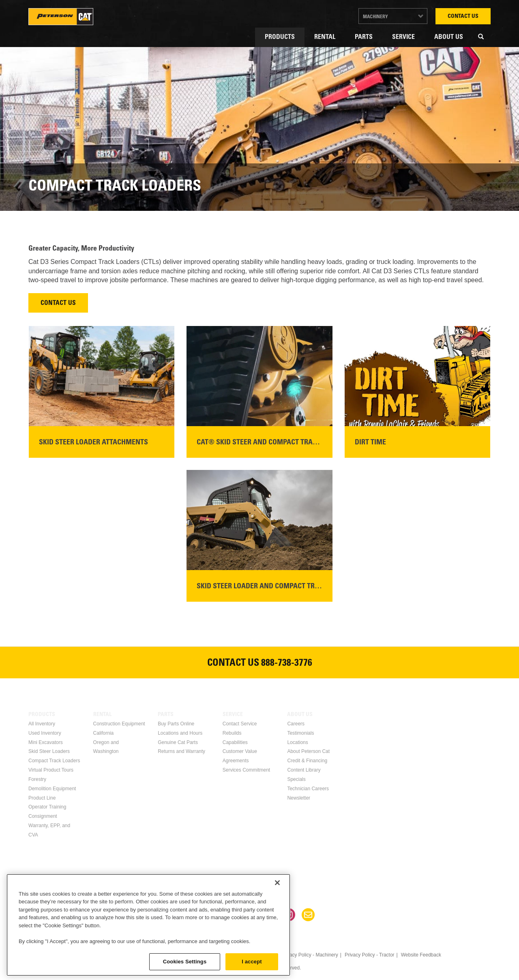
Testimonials (300, 733)
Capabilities (235, 742)
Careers (296, 724)
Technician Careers (308, 789)
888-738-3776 (287, 664)
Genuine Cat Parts (178, 742)
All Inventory (42, 724)
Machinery (375, 17)
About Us (449, 37)
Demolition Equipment (52, 789)
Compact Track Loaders (54, 761)
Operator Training (47, 807)
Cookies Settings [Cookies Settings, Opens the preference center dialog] (185, 962)
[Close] (277, 883)
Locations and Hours (180, 733)
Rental (325, 37)
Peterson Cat (61, 17)
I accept (252, 962)
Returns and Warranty (181, 751)
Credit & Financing (307, 761)
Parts (364, 37)
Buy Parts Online (176, 724)
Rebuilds (232, 733)
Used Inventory (45, 733)
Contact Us (463, 17)
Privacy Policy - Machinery (310, 955)
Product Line (42, 798)
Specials (296, 779)
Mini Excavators (46, 742)
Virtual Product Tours (51, 770)
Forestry (37, 779)
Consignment (43, 816)
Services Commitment (246, 770)
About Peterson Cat (308, 751)
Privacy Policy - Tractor (370, 955)
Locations (297, 742)
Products (280, 37)
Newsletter (299, 798)
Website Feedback (421, 955)
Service (403, 37)
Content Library (304, 770)
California (104, 733)
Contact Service (240, 724)
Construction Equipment (119, 724)
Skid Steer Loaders (49, 751)
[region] (148, 925)
